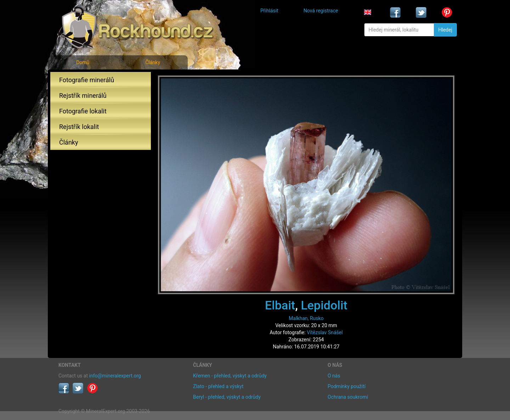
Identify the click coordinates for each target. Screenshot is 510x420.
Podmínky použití (347, 386)
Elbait (280, 305)
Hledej (445, 30)
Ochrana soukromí (348, 397)
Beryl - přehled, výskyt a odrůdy (227, 397)
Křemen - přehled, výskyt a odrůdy (230, 376)
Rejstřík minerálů (83, 96)
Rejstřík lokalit (79, 127)
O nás (334, 376)
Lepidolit (324, 305)
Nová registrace (321, 11)
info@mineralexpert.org (115, 376)
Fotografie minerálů (87, 80)
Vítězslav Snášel (325, 332)
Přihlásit (269, 11)
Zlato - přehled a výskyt (218, 386)
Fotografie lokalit (83, 111)
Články (153, 62)
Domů (83, 62)
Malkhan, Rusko (306, 318)
